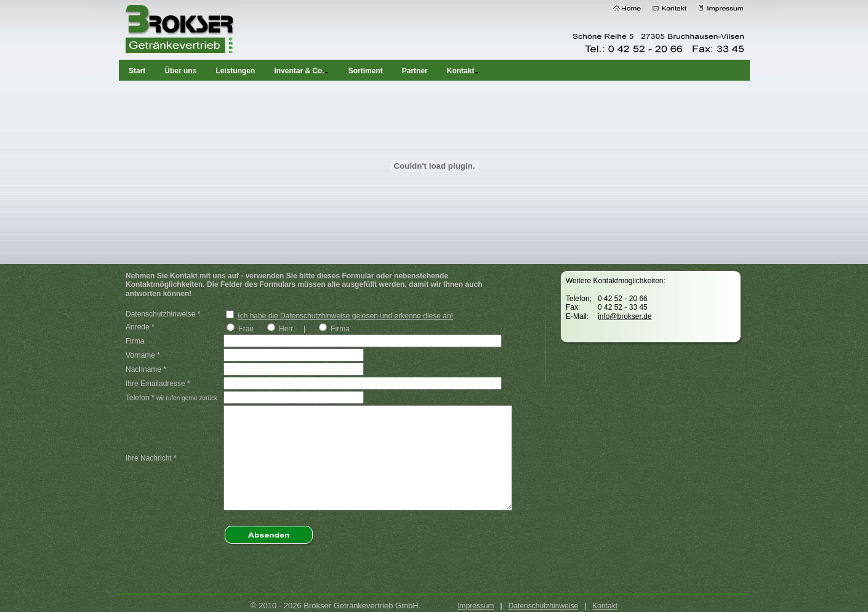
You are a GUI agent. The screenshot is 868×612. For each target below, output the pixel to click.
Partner (415, 71)
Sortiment (366, 71)
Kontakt (605, 606)
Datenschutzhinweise (543, 606)
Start (137, 71)
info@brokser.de (625, 316)
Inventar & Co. (301, 71)
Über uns (180, 71)
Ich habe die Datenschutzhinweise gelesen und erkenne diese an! (345, 316)
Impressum (476, 606)
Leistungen (235, 71)
